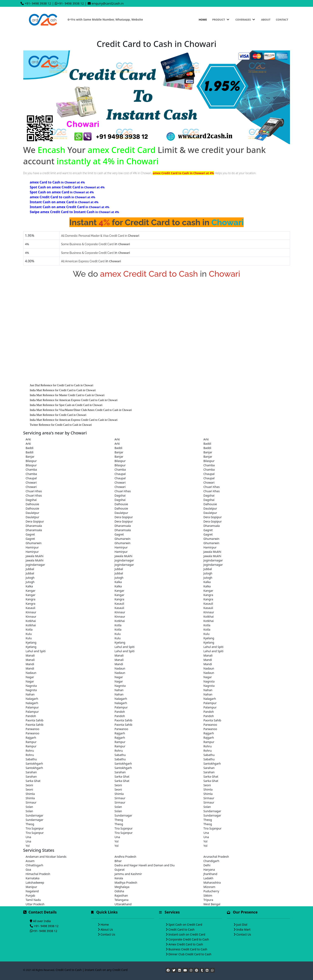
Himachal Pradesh (38, 874)
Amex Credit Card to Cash (186, 944)
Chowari (31, 482)
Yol (117, 841)
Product (221, 20)
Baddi (207, 444)
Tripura (208, 900)
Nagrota (209, 681)
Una (206, 833)
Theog (119, 820)
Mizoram (209, 887)
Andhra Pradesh (126, 857)
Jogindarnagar (124, 560)
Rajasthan (121, 895)
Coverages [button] (246, 20)
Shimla (208, 789)
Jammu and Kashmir (128, 874)
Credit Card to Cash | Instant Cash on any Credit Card (92, 970)
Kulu (29, 634)
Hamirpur (32, 547)
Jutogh (208, 573)
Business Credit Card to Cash (188, 949)
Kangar (31, 591)
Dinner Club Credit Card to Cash (190, 954)
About (266, 20)
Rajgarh (120, 733)
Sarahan (209, 768)
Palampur (210, 703)
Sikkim (208, 895)
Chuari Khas (212, 487)
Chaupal (120, 474)
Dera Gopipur (124, 517)
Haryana (209, 870)
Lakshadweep (35, 883)
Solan (29, 807)
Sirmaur (120, 798)
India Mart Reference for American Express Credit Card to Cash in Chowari (74, 400)
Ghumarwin (123, 539)
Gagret (208, 530)
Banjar (119, 452)
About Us (107, 929)
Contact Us (108, 934)
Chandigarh (211, 861)
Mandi (208, 660)
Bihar (118, 861)
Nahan (119, 690)
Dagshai (120, 495)
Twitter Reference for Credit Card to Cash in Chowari (61, 425)
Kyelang (209, 638)
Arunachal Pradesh (216, 857)
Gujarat (120, 870)
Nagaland (32, 891)
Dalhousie (33, 504)
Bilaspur (31, 461)
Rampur (31, 742)
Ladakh (208, 878)
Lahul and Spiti (125, 647)
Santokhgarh (34, 764)
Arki (28, 439)
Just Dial (242, 925)
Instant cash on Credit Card (187, 934)
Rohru (208, 746)
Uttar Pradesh (35, 904)
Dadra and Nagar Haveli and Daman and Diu (145, 865)
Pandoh (120, 712)
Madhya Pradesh (126, 883)
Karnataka (33, 878)
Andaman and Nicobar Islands (46, 857)
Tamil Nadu (33, 900)
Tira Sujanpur (35, 828)
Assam (30, 861)
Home (203, 20)
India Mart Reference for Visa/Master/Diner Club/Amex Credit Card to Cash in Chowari (81, 410)
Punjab (30, 895)
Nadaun (120, 668)
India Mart (244, 929)
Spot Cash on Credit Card (185, 925)
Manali (30, 655)
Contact (282, 20)
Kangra (208, 595)
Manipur (31, 887)
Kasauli (119, 604)
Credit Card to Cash (182, 929)
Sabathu (120, 755)
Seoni (29, 785)
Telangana (122, 900)
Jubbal (30, 569)
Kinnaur (31, 612)
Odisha (119, 891)
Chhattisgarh (34, 865)
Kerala (119, 878)
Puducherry (211, 891)
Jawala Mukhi (212, 552)
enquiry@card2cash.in (108, 3)
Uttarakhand (123, 904)
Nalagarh (32, 699)
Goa (29, 870)
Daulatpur (210, 508)
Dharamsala (34, 526)
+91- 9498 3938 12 (38, 3)
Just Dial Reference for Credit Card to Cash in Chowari (62, 385)
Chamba (209, 465)
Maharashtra (212, 883)
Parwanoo (210, 725)
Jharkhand (210, 874)
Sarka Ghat (122, 776)
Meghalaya (122, 887)
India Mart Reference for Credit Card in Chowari (58, 415)
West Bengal (212, 904)
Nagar (30, 677)
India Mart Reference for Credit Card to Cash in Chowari (63, 390)
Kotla (118, 625)
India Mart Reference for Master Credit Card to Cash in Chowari (67, 395)
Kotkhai (209, 617)
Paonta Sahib (35, 720)
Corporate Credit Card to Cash (189, 939)
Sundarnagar (212, 811)
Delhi (207, 865)
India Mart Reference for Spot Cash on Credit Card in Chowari (66, 405)
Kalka (118, 582)
